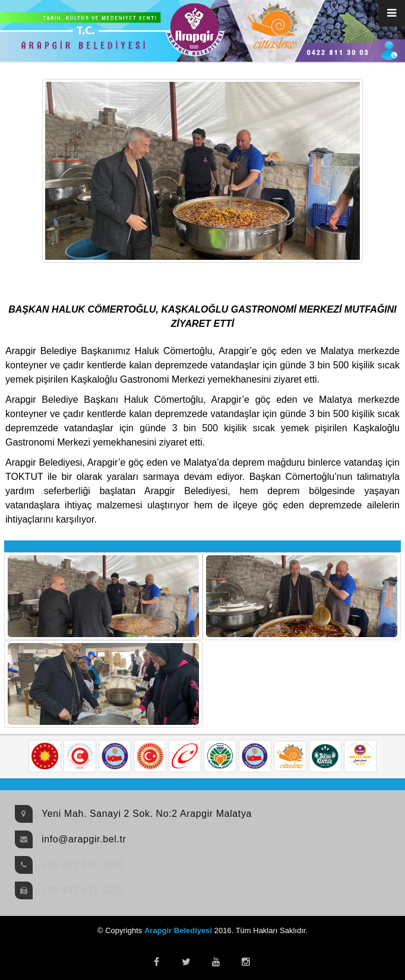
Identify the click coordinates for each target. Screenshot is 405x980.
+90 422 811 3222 (83, 890)
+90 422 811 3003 (83, 865)
